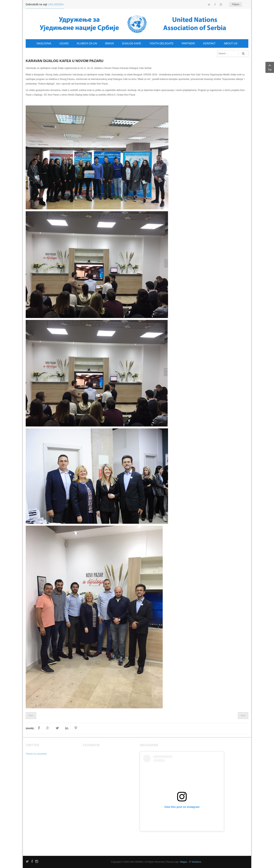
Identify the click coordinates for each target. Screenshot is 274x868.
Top (270, 67)
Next (243, 716)
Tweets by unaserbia (36, 754)
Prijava (236, 4)
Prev (31, 716)
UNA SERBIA (56, 4)
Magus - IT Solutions (191, 862)
